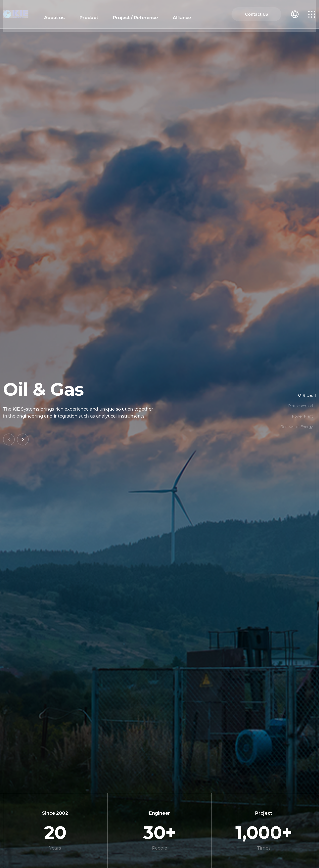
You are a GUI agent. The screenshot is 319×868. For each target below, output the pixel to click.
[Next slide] (23, 439)
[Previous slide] (9, 439)
